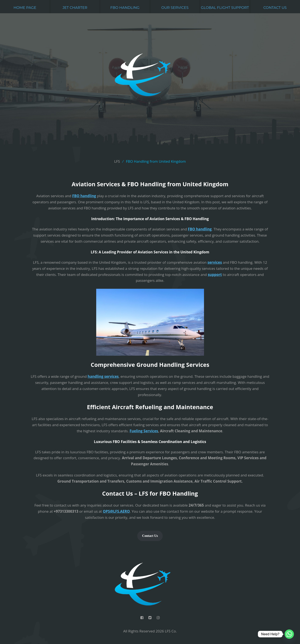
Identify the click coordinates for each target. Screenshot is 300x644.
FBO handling (84, 196)
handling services (103, 376)
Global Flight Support (225, 8)
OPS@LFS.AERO (116, 511)
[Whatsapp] (289, 634)
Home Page (25, 8)
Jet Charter (75, 8)
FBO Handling (125, 8)
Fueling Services (144, 431)
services (215, 262)
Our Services (175, 8)
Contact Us (275, 8)
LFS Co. (171, 631)
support (215, 275)
